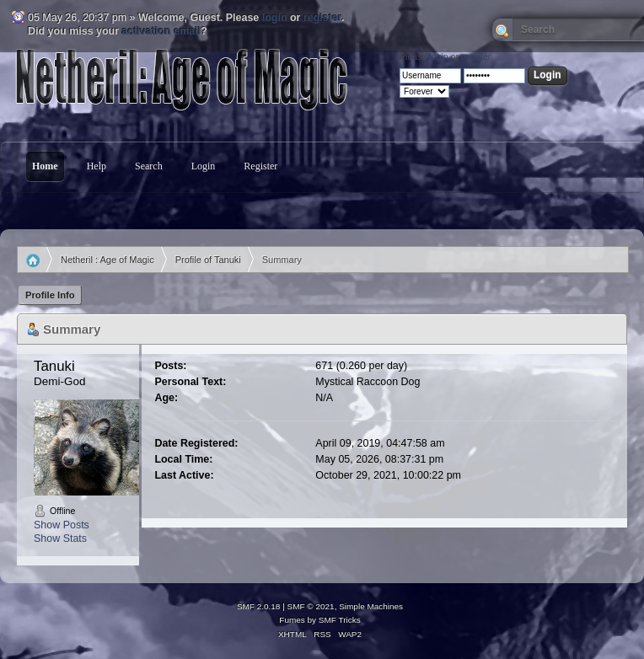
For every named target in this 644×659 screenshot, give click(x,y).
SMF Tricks (340, 620)
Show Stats (60, 538)
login (275, 18)
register (322, 18)
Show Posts (62, 525)
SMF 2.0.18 (259, 606)
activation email (162, 31)
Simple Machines (371, 606)
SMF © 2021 (311, 606)
